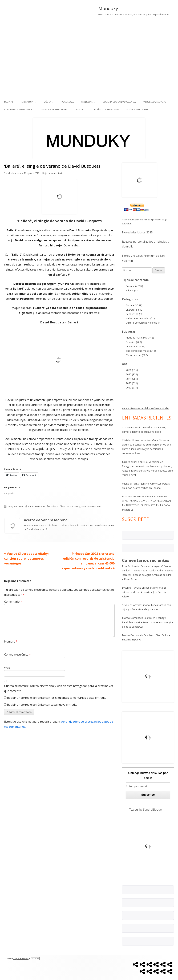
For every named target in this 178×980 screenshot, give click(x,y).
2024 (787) (132, 379)
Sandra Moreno (13, 173)
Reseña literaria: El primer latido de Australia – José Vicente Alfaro (144, 592)
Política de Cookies (137, 110)
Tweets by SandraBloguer (146, 810)
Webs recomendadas (155, 102)
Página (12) (132, 290)
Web (7, 668)
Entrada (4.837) (134, 286)
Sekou (126, 605)
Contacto (81, 110)
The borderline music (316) (141, 351)
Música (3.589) (134, 305)
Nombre (11, 641)
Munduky (108, 8)
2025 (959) (132, 374)
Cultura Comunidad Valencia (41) (144, 323)
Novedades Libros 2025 (137, 232)
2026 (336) (132, 370)
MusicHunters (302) (137, 355)
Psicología (68, 102)
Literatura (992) (135, 310)
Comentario (13, 602)
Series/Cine (87, 102)
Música (47, 102)
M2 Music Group (72, 506)
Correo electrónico (17, 654)
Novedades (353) (135, 346)
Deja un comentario (53, 173)
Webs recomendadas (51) (140, 318)
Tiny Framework (21, 959)
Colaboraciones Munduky (19, 110)
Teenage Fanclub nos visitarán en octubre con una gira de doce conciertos (148, 622)
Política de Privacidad (107, 110)
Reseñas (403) (134, 342)
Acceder (35, 959)
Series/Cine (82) (135, 314)
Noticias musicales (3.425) (141, 338)
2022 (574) (132, 388)
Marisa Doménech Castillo (137, 618)
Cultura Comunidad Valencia (119, 102)
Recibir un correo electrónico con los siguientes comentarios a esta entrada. (56, 698)
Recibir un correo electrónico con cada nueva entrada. (42, 705)
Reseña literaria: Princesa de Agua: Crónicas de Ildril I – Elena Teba (148, 575)
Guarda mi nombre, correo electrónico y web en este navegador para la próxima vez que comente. (59, 688)
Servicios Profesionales (54, 110)
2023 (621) (132, 383)
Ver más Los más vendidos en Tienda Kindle (145, 408)
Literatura (27, 102)
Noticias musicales (91, 506)
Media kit (9, 102)
